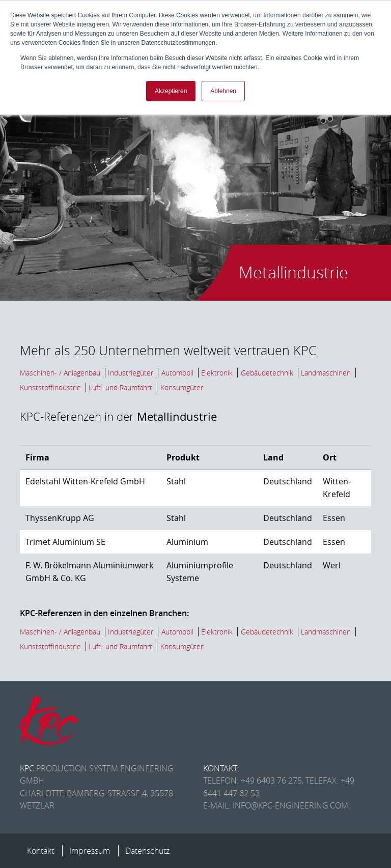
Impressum (90, 851)
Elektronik (217, 373)
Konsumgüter (182, 387)
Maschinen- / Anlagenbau (60, 373)
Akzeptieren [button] (171, 91)
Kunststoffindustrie (50, 387)
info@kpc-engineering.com (290, 805)
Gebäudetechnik (267, 373)
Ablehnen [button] (223, 91)
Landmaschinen (326, 373)
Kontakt (40, 851)
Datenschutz (147, 851)
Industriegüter (131, 373)
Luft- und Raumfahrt (120, 387)
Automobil (177, 373)
